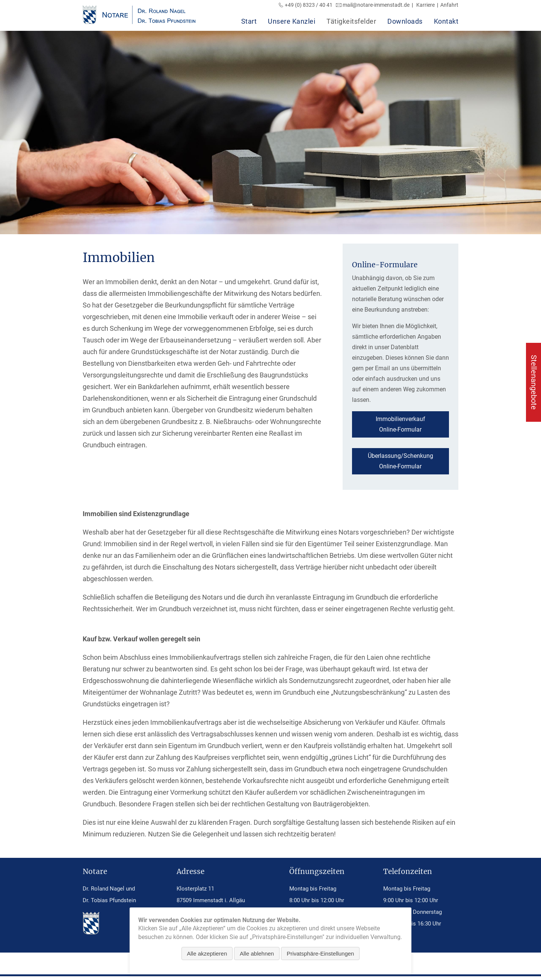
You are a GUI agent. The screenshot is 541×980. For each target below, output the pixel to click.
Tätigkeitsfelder (351, 21)
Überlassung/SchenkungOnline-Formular (400, 461)
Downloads (405, 21)
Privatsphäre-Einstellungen (320, 953)
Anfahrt (449, 5)
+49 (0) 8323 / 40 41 (309, 5)
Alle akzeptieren (207, 953)
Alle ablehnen (257, 953)
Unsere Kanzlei (292, 21)
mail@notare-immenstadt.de (376, 5)
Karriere (425, 5)
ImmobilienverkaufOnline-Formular (400, 424)
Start (249, 21)
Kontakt (446, 21)
